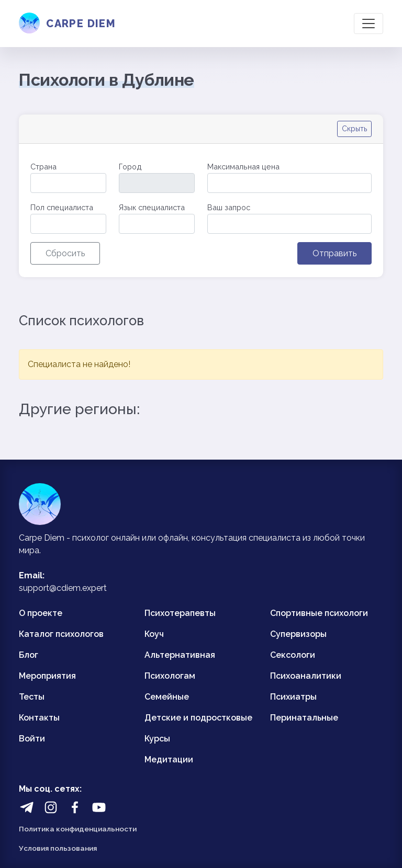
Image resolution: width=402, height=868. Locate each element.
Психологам (170, 676)
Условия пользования (58, 848)
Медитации (169, 760)
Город (130, 167)
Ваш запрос (229, 207)
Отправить (334, 253)
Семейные (167, 697)
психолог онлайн (106, 538)
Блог (29, 655)
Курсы (157, 739)
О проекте (41, 613)
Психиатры (293, 697)
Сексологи (293, 655)
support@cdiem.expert (63, 588)
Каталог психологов (61, 634)
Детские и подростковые (198, 718)
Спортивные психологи (319, 613)
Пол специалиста (62, 207)
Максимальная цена (243, 167)
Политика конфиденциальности (78, 829)
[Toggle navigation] (368, 24)
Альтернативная (180, 655)
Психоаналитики (306, 676)
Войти (32, 739)
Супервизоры (298, 634)
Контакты (39, 718)
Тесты (32, 697)
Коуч (154, 634)
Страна (43, 167)
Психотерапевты (180, 613)
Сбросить (65, 253)
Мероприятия (47, 676)
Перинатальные (304, 718)
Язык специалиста (152, 207)
